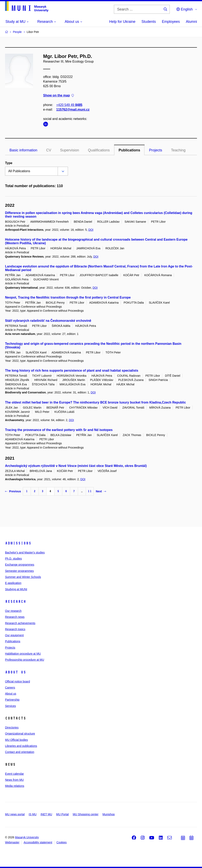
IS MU (33, 814)
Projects (156, 150)
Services (10, 706)
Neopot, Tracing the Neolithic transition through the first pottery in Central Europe (68, 297)
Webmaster (12, 842)
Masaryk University (27, 837)
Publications (129, 150)
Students (149, 22)
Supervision (70, 150)
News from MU (14, 780)
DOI (91, 230)
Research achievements (20, 623)
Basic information (23, 150)
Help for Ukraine (122, 22)
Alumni (191, 22)
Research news (15, 617)
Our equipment (14, 635)
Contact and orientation (20, 752)
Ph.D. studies (13, 559)
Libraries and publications (21, 746)
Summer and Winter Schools (23, 577)
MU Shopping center (86, 814)
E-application (13, 583)
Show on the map (58, 96)
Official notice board (17, 681)
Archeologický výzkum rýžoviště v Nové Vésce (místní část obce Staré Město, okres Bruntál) (76, 466)
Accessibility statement (38, 842)
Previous (13, 491)
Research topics (15, 629)
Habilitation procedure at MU (23, 654)
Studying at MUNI (16, 589)
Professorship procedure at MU (25, 660)
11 (90, 491)
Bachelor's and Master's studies (25, 552)
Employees (171, 22)
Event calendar (14, 774)
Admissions (18, 543)
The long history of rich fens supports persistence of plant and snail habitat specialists (72, 371)
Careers (10, 688)
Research (16, 602)
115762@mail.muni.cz (73, 110)
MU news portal (15, 814)
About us (16, 672)
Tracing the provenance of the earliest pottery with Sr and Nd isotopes (59, 430)
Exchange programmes (20, 565)
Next (101, 491)
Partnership (12, 700)
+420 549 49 (69, 105)
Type (9, 163)
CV (49, 150)
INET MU (46, 814)
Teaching (178, 150)
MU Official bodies (16, 740)
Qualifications (99, 150)
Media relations (15, 786)
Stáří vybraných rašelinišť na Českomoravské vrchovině (48, 321)
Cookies (62, 842)
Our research (13, 611)
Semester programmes (19, 571)
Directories (12, 728)
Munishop (109, 814)
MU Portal (62, 814)
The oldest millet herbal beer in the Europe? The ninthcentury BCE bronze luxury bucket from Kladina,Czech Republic (95, 402)
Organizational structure (20, 734)
